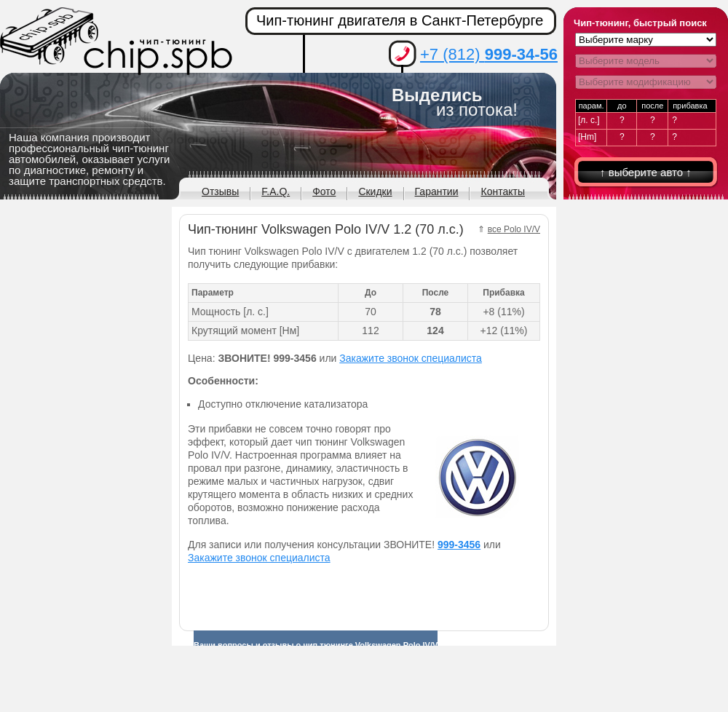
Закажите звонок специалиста (411, 358)
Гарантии (437, 191)
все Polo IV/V (514, 229)
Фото (324, 191)
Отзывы (220, 191)
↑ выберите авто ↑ (646, 172)
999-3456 (459, 545)
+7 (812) (489, 54)
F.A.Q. (276, 191)
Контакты (502, 191)
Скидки (375, 191)
